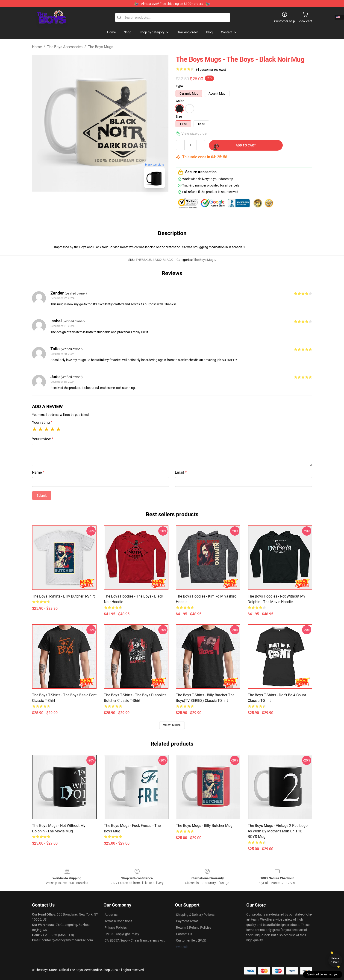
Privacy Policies (116, 927)
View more (172, 725)
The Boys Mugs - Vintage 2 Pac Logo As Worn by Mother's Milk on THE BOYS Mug (278, 831)
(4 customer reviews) (211, 70)
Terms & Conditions (118, 921)
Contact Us (184, 934)
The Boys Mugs (100, 47)
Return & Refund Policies (194, 927)
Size (179, 117)
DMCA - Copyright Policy (122, 934)
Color (180, 101)
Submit (42, 496)
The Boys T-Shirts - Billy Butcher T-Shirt (63, 596)
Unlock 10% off (335, 960)
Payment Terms (187, 921)
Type (179, 86)
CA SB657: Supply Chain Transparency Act (135, 940)
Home (37, 47)
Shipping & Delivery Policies (195, 915)
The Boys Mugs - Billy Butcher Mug (204, 826)
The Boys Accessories (65, 47)
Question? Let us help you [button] (323, 974)
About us (111, 915)
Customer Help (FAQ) (191, 940)
